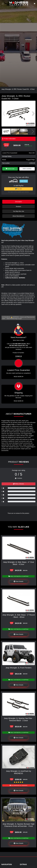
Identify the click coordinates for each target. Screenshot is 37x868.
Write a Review (19, 484)
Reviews (18, 207)
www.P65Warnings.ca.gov (14, 319)
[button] (33, 114)
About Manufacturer (18, 216)
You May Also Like (18, 211)
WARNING (22, 278)
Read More (18, 377)
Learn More (24, 181)
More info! (32, 153)
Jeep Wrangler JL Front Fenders (18, 668)
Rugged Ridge (31, 160)
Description (19, 202)
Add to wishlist (27, 169)
